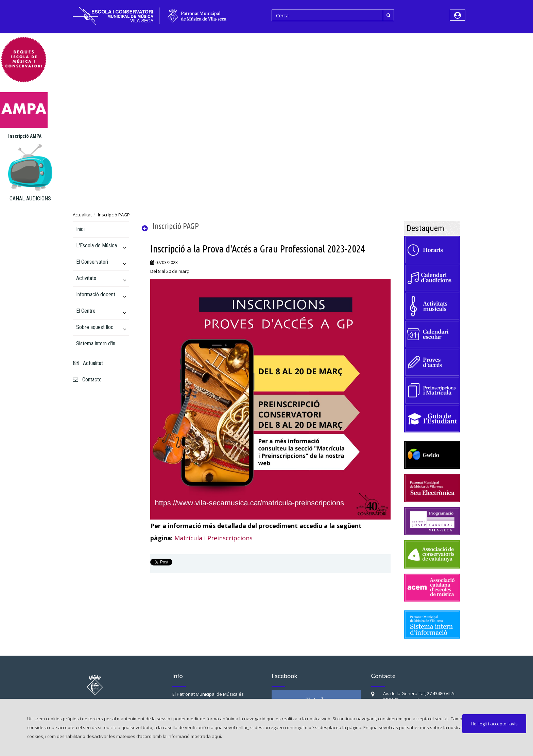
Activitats (86, 278)
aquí (216, 736)
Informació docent (96, 294)
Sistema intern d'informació (98, 343)
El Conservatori (92, 262)
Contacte (87, 380)
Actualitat (82, 215)
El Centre (86, 311)
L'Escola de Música (97, 245)
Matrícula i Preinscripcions (213, 538)
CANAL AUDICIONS (30, 199)
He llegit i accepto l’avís (494, 724)
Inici (80, 229)
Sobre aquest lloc (95, 327)
